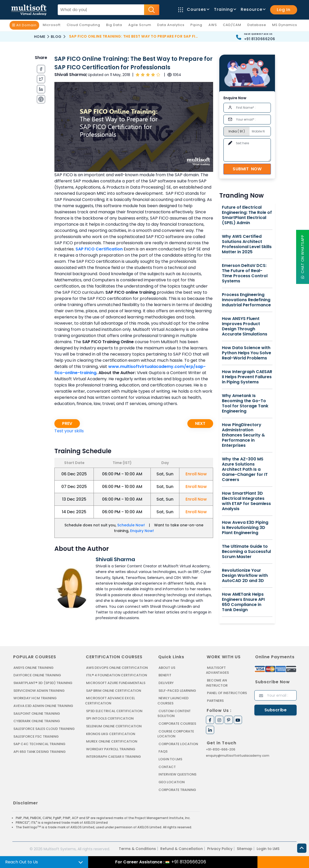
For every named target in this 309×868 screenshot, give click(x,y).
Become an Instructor (217, 683)
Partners (215, 700)
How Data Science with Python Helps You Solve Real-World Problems (247, 353)
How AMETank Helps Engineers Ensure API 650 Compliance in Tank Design (243, 602)
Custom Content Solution (174, 713)
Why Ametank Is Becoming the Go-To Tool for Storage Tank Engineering (245, 403)
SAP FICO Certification (99, 249)
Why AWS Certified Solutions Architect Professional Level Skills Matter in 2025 (247, 244)
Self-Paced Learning (177, 690)
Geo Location (172, 782)
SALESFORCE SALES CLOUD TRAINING (44, 728)
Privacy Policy (220, 848)
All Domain (24, 25)
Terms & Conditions (137, 848)
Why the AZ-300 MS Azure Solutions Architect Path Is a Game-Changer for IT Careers (245, 469)
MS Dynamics (286, 26)
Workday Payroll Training (111, 749)
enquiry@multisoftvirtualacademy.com (238, 755)
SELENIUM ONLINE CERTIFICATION (114, 726)
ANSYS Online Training (34, 668)
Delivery (166, 683)
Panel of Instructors (227, 693)
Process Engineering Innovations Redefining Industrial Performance (246, 300)
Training (225, 9)
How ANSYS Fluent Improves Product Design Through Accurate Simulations (245, 326)
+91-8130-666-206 (221, 749)
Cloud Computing (85, 26)
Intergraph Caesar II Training (114, 756)
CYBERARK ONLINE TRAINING (37, 721)
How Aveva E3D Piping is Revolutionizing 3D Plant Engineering (245, 528)
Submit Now (247, 169)
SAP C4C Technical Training (40, 744)
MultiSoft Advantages (217, 670)
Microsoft (53, 26)
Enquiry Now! (142, 531)
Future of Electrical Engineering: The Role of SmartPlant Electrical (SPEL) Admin (247, 215)
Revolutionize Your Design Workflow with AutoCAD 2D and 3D (245, 576)
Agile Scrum (141, 26)
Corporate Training (178, 789)
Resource (253, 9)
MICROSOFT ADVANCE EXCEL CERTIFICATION (110, 701)
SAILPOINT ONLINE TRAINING (37, 713)
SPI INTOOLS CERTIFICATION (110, 718)
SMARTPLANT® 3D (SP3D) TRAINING (43, 683)
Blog (56, 37)
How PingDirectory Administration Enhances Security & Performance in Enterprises (243, 435)
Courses (194, 9)
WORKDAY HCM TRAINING (35, 698)
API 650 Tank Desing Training (40, 751)
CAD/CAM (233, 26)
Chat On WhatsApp (303, 257)
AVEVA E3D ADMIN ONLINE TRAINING (44, 706)
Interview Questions (178, 774)
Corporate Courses (177, 723)
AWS (214, 26)
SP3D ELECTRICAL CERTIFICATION (114, 711)
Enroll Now (196, 474)
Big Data (115, 26)
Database (258, 26)
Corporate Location (178, 743)
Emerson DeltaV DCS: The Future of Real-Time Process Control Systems (245, 273)
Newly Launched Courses (173, 701)
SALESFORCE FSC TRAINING (36, 736)
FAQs (163, 751)
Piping (198, 26)
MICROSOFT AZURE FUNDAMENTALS (116, 683)
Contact (167, 766)
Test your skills (69, 431)
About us (167, 668)
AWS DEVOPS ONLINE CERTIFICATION (117, 668)
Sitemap (245, 848)
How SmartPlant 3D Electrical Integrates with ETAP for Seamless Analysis (246, 501)
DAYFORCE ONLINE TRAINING (38, 675)
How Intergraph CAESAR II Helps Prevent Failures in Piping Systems (247, 377)
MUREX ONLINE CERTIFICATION (112, 741)
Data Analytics (172, 26)
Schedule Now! (131, 525)
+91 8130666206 (260, 39)
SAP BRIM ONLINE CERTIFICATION (114, 690)
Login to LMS (170, 759)
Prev (67, 423)
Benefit (165, 675)
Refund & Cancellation (182, 848)
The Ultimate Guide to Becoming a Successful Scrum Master (246, 552)
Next (200, 423)
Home (40, 37)
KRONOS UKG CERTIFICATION (111, 733)
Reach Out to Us (22, 862)
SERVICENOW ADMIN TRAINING (39, 690)
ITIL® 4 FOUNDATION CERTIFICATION (117, 675)
